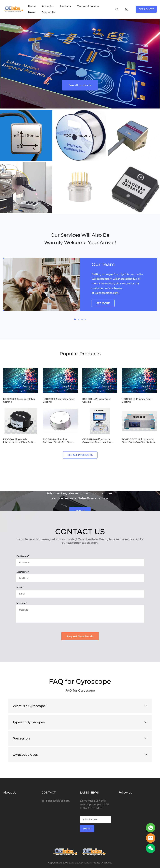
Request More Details (80, 636)
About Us (48, 6)
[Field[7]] (80, 562)
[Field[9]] (80, 594)
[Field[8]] (80, 578)
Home (32, 6)
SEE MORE (103, 303)
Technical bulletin (88, 6)
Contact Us (48, 12)
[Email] (95, 819)
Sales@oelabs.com (107, 293)
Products (65, 6)
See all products (80, 85)
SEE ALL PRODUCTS (80, 455)
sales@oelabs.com (58, 801)
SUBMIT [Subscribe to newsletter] (87, 829)
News (32, 12)
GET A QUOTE (146, 9)
